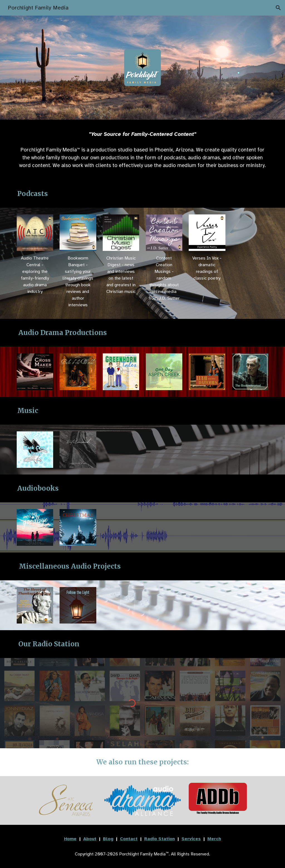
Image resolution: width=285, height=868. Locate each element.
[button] (278, 8)
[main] (143, 134)
